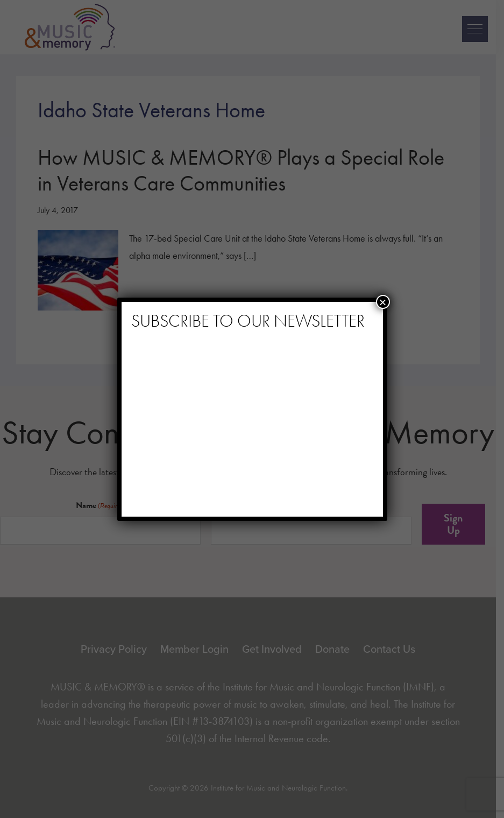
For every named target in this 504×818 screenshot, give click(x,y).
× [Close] (382, 302)
